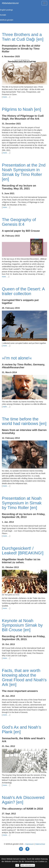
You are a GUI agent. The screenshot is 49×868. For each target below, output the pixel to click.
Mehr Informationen (28, 865)
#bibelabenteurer (10, 3)
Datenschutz (40, 844)
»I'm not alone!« (17, 358)
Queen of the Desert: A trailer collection (23, 291)
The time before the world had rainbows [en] (24, 421)
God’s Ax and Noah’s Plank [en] (21, 729)
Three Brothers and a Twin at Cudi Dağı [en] (23, 37)
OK (17, 865)
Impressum (29, 844)
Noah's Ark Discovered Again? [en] (23, 800)
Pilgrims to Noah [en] (21, 109)
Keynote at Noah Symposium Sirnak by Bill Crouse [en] (22, 625)
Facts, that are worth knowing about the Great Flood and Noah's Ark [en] (24, 677)
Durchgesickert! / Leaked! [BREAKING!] (23, 551)
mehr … (6, 407)
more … (6, 97)
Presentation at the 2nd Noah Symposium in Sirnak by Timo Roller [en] (24, 172)
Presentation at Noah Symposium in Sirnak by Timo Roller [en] (22, 503)
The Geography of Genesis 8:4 (19, 222)
